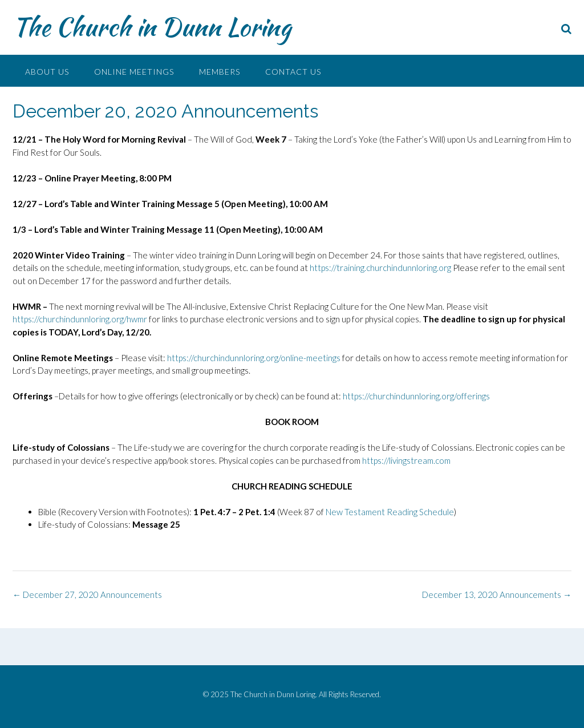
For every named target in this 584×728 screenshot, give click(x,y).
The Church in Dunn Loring (152, 27)
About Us (47, 72)
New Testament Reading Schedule (390, 512)
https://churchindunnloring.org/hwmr (80, 319)
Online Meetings (134, 72)
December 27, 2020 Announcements (87, 594)
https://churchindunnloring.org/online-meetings (254, 358)
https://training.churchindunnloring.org (380, 268)
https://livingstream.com (406, 460)
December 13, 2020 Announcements (497, 594)
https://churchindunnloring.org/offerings (416, 396)
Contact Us (293, 72)
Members (220, 72)
